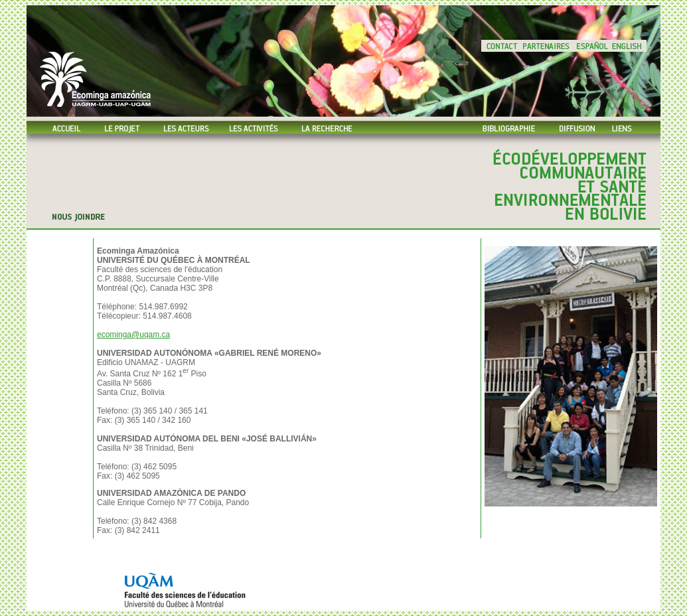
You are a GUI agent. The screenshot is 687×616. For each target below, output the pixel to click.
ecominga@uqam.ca (133, 335)
